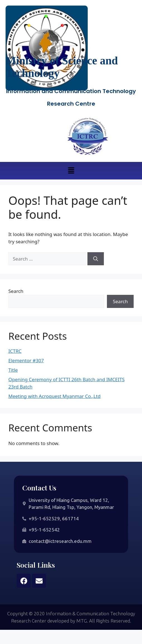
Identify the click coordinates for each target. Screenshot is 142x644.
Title (13, 370)
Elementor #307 (26, 360)
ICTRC (15, 351)
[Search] (96, 259)
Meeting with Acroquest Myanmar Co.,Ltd (54, 396)
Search (16, 291)
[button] (71, 171)
